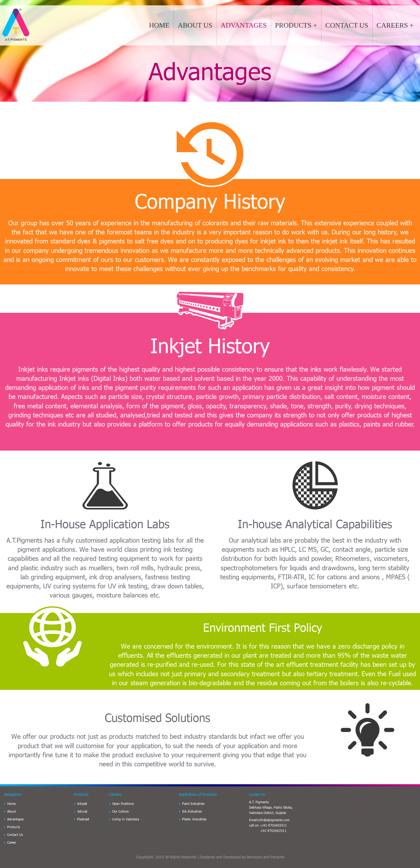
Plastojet (83, 819)
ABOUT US (195, 25)
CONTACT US (347, 25)
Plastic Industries (194, 819)
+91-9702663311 (273, 831)
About (12, 811)
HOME (159, 25)
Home (11, 804)
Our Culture (120, 811)
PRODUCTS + (296, 25)
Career (12, 842)
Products (14, 827)
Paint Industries (193, 804)
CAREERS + (395, 25)
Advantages (15, 819)
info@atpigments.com (274, 820)
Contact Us (15, 835)
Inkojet (82, 804)
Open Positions (123, 804)
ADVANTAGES (244, 25)
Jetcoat (82, 811)
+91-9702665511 (274, 825)
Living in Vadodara (126, 819)
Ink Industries (192, 811)
